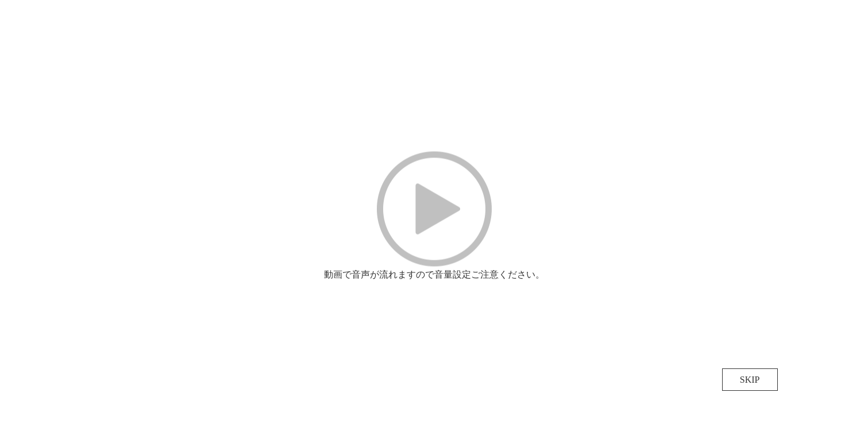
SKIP (750, 380)
